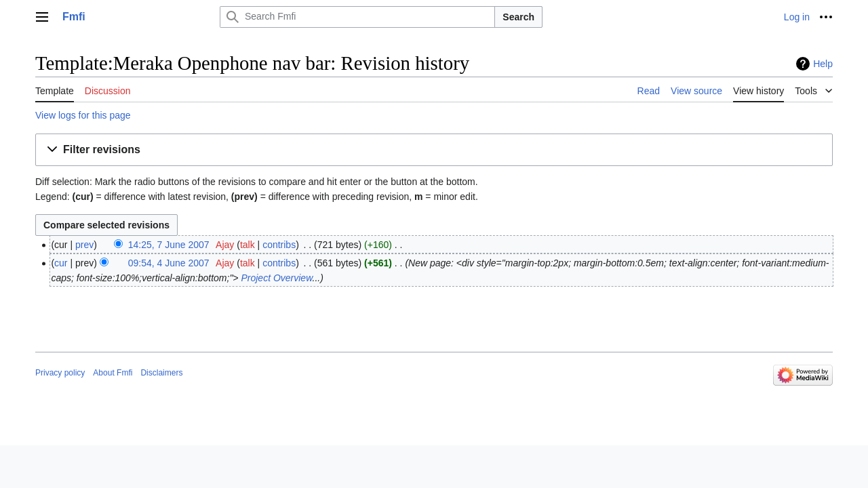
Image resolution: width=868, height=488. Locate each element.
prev (84, 245)
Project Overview (276, 278)
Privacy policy (60, 373)
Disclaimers (161, 373)
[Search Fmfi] (357, 17)
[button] (434, 150)
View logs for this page (83, 115)
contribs (279, 245)
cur (61, 263)
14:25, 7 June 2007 (169, 245)
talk (248, 245)
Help (823, 64)
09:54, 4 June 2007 (169, 263)
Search (518, 17)
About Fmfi (113, 373)
